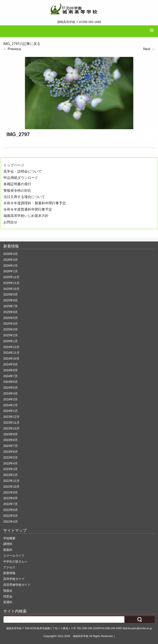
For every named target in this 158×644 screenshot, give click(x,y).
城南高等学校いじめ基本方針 (26, 216)
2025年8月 (11, 300)
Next (149, 49)
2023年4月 (11, 463)
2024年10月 (11, 358)
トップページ (14, 165)
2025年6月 (11, 312)
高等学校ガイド (14, 579)
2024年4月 (11, 393)
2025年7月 (11, 306)
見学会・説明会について (23, 171)
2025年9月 (11, 294)
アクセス (9, 567)
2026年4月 (11, 254)
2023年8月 (11, 440)
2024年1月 (11, 411)
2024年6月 (11, 382)
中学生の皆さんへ (15, 561)
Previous (12, 49)
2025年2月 (11, 335)
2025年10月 (11, 289)
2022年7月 (11, 504)
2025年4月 (11, 324)
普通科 (8, 602)
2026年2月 (11, 266)
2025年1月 (11, 341)
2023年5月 (11, 457)
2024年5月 (11, 388)
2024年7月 (11, 376)
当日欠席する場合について (24, 197)
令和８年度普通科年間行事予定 (28, 209)
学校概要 (9, 538)
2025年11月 (11, 283)
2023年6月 (11, 452)
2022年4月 (11, 522)
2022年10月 (11, 487)
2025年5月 (11, 318)
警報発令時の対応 (17, 191)
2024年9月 (11, 364)
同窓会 (8, 596)
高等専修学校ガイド (17, 585)
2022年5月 (11, 516)
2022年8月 (11, 498)
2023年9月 (11, 434)
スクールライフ (14, 556)
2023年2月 (11, 475)
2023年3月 (11, 469)
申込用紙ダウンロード (21, 178)
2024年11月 (11, 353)
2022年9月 (11, 492)
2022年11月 (11, 481)
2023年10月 (11, 428)
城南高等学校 (81, 636)
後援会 (8, 591)
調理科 (8, 544)
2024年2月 (11, 405)
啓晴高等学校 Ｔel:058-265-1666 (79, 22)
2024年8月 (11, 370)
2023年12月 (11, 417)
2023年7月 (11, 446)
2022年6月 (11, 510)
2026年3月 (11, 260)
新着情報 (9, 573)
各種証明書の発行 (17, 184)
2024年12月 (11, 347)
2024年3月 (11, 399)
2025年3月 (11, 329)
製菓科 (8, 550)
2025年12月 (11, 277)
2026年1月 (11, 271)
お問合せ (10, 222)
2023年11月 (11, 423)
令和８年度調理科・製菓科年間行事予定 (35, 203)
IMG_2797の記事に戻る (22, 44)
